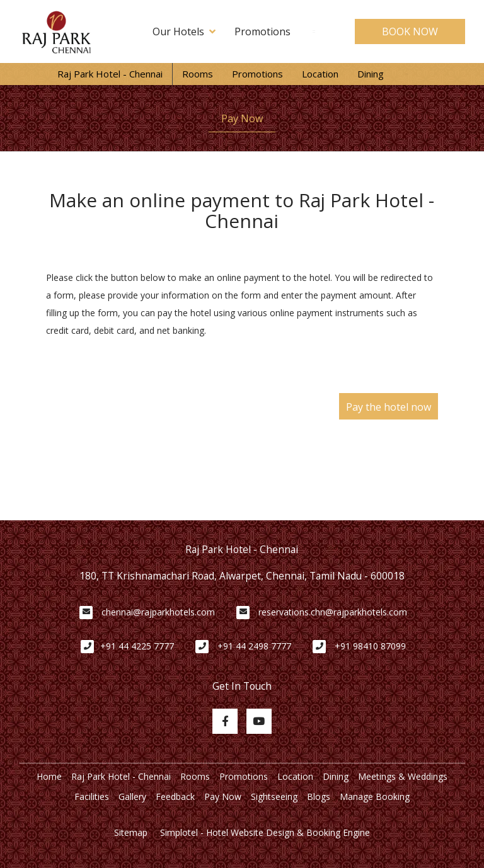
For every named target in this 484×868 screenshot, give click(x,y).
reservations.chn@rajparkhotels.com (333, 612)
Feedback (175, 797)
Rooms (198, 74)
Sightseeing (274, 797)
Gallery (132, 797)
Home (49, 776)
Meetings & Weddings (403, 776)
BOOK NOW (410, 31)
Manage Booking (375, 797)
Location (320, 74)
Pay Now (242, 118)
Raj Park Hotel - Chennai (110, 74)
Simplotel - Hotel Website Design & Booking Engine (265, 832)
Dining (371, 74)
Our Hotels (184, 31)
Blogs (319, 797)
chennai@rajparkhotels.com (158, 612)
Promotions (262, 31)
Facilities (92, 797)
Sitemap (131, 832)
